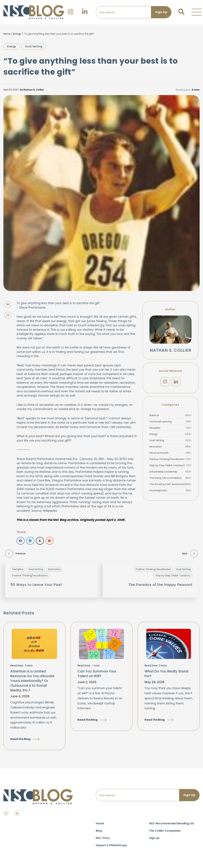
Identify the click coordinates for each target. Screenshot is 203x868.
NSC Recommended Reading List (172, 823)
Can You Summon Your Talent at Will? (97, 674)
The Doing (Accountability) (170, 479)
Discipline (170, 429)
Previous (15, 554)
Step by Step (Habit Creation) (170, 466)
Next (190, 554)
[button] (197, 12)
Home (7, 34)
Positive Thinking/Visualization (170, 460)
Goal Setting (34, 46)
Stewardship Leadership (170, 472)
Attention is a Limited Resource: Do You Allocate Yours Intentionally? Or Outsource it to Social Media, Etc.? (32, 681)
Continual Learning (170, 422)
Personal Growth (170, 454)
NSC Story (103, 838)
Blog (99, 831)
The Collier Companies (165, 831)
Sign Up (154, 838)
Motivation (170, 447)
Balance (170, 416)
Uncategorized (170, 491)
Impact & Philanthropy (111, 845)
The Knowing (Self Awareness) (170, 485)
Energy (17, 34)
